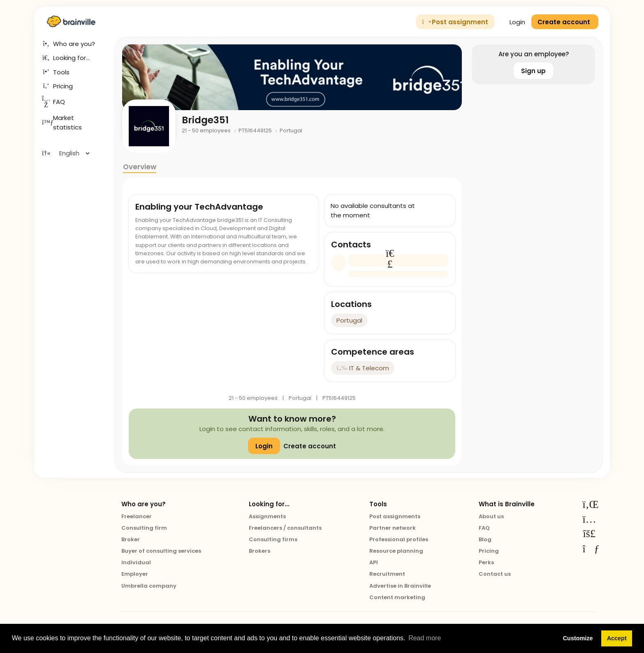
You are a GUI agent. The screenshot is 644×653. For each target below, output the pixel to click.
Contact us (495, 574)
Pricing (489, 551)
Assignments (267, 516)
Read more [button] (425, 638)
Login (513, 22)
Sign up (533, 71)
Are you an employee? (534, 54)
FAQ (484, 528)
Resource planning (396, 551)
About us (491, 516)
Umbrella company (149, 586)
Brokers (259, 551)
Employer (135, 574)
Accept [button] (617, 638)
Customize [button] (578, 638)
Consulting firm (144, 528)
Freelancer (137, 516)
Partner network (393, 528)
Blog (485, 539)
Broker (131, 539)
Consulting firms (273, 539)
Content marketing (397, 597)
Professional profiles (399, 539)
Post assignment (455, 22)
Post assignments (395, 516)
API (374, 562)
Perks (486, 562)
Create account (310, 446)
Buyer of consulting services (161, 551)
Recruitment (387, 574)
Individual (136, 562)
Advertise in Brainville (400, 586)
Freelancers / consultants (285, 528)
